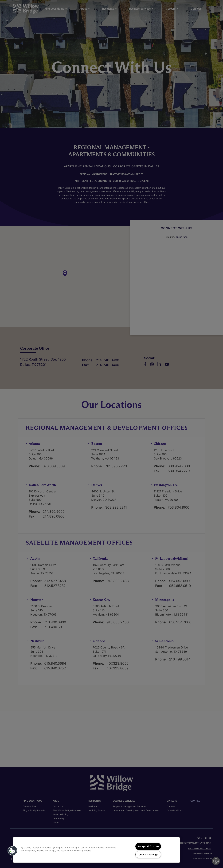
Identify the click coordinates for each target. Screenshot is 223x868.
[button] (12, 851)
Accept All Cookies (148, 846)
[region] (96, 850)
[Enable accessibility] (216, 861)
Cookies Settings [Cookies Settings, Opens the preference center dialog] (148, 854)
